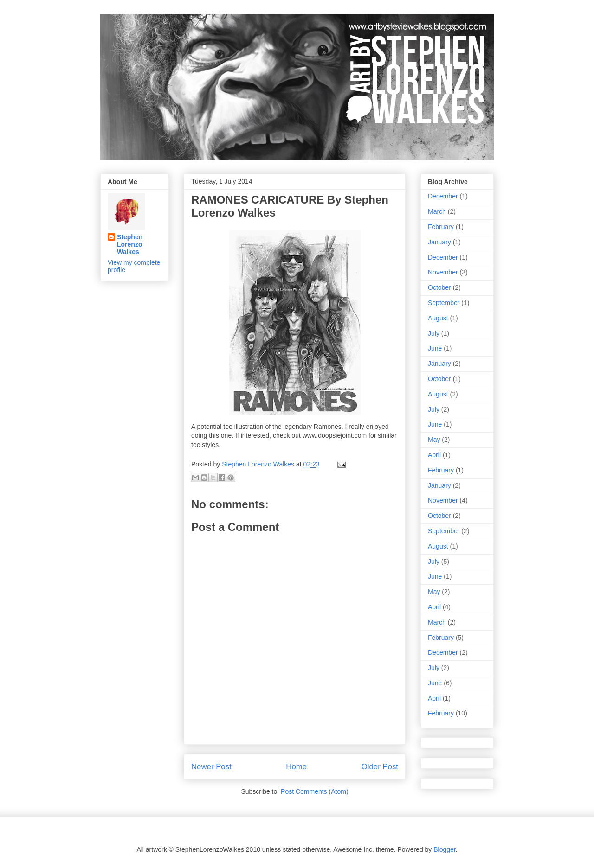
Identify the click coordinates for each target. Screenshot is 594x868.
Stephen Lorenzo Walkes (130, 244)
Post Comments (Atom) (314, 791)
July (434, 333)
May (434, 440)
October (439, 287)
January (439, 242)
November (443, 272)
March (437, 211)
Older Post (380, 767)
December (443, 196)
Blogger (444, 849)
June (435, 348)
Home (296, 767)
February (441, 227)
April (434, 455)
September (444, 303)
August (438, 318)
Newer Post (211, 767)
